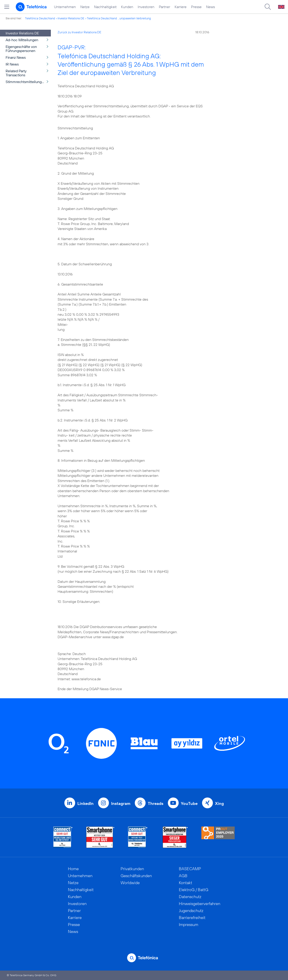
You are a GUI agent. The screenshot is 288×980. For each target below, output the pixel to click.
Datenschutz (190, 897)
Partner (164, 7)
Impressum (189, 925)
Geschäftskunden (136, 876)
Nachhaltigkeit (105, 7)
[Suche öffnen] (268, 7)
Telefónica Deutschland (40, 18)
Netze (85, 7)
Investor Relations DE (71, 18)
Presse (196, 7)
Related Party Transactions (16, 73)
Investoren (146, 7)
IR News (12, 64)
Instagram (121, 803)
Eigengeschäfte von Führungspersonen (21, 49)
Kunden (127, 7)
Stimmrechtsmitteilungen (26, 82)
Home (73, 869)
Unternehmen (65, 7)
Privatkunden (132, 869)
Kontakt (186, 883)
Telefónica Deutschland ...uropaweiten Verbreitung (119, 18)
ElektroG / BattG (194, 890)
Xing (219, 803)
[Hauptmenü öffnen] (7, 7)
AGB (183, 876)
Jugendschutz (191, 911)
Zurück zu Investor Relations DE (79, 32)
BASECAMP (190, 869)
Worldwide (130, 883)
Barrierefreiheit (192, 918)
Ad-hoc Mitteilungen (22, 40)
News (210, 7)
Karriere (181, 7)
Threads (156, 803)
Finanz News (16, 57)
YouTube (189, 803)
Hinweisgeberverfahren (200, 904)
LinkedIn (85, 803)
